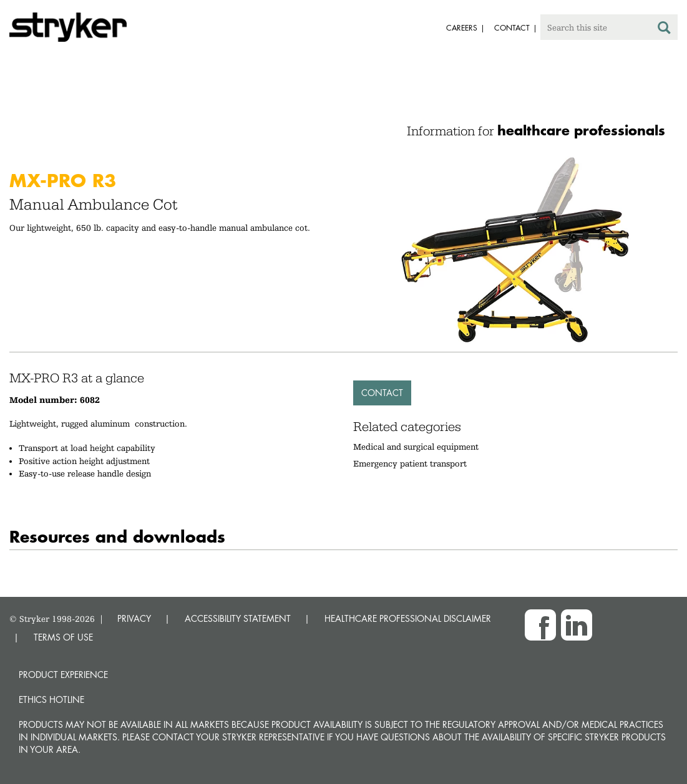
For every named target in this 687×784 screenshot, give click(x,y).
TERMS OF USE (63, 637)
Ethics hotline (51, 699)
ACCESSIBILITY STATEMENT (238, 618)
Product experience (63, 675)
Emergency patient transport (410, 463)
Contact (382, 393)
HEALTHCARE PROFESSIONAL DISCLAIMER (408, 618)
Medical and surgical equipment (416, 447)
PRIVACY (134, 618)
